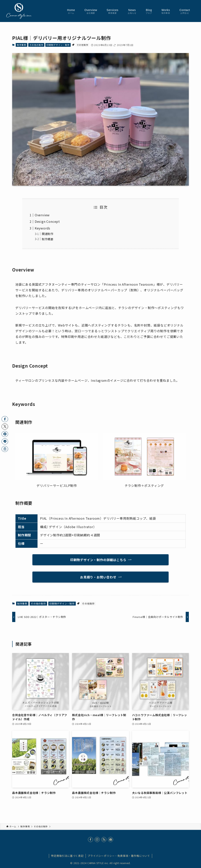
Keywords (42, 228)
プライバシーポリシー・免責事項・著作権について (119, 856)
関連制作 (48, 234)
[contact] (111, 840)
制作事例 (21, 45)
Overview (42, 215)
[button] (5, 419)
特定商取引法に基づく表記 (67, 856)
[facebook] (90, 840)
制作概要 (48, 239)
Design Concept (47, 221)
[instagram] (97, 840)
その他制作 (83, 45)
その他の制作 (36, 45)
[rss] (104, 840)
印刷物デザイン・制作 (58, 45)
